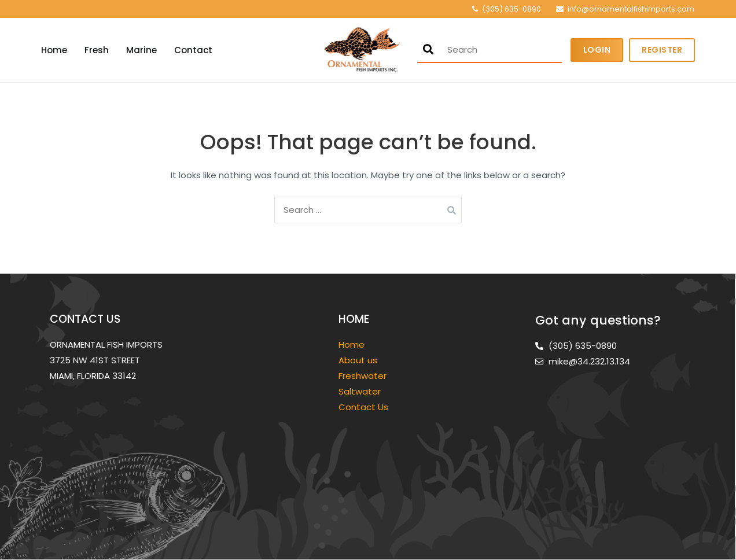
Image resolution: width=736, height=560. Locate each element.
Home (54, 50)
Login (597, 50)
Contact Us (363, 407)
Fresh (97, 50)
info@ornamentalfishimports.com (631, 9)
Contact (193, 50)
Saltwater (361, 391)
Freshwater (364, 376)
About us (358, 360)
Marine (141, 50)
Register (662, 50)
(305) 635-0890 (511, 9)
